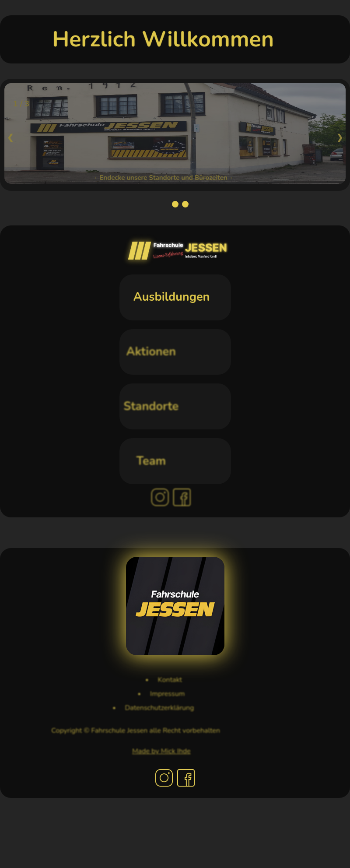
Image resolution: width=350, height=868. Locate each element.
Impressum (154, 694)
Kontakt (159, 680)
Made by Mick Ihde (147, 751)
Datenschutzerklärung (137, 708)
